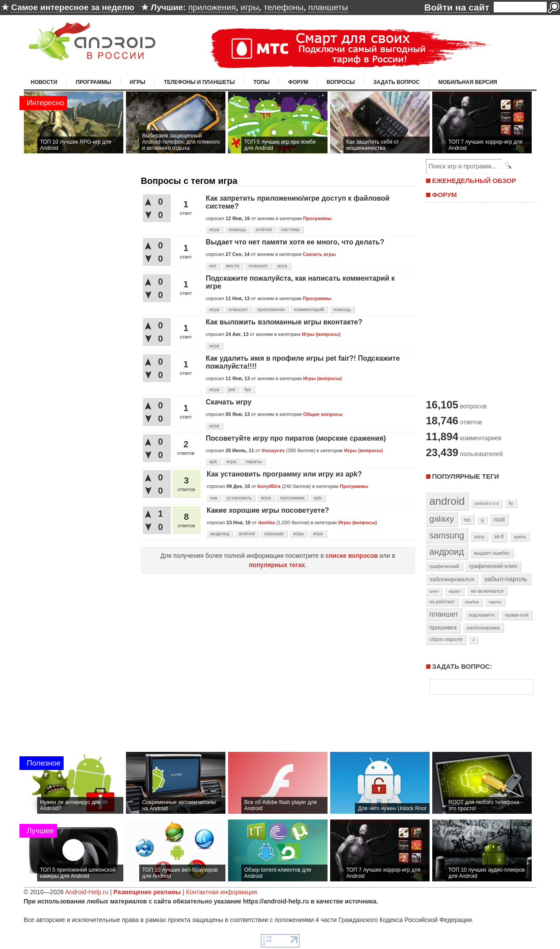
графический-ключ (493, 566)
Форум (298, 82)
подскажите (482, 615)
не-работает (442, 602)
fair (248, 389)
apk (213, 461)
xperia (520, 537)
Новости (44, 82)
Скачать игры (319, 254)
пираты (253, 461)
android (264, 229)
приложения (212, 7)
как (214, 498)
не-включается (487, 591)
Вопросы (341, 82)
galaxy (442, 519)
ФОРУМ (445, 195)
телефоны (283, 7)
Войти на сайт (457, 7)
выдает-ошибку (492, 553)
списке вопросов (352, 556)
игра (214, 229)
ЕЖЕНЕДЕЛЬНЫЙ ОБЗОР (474, 181)
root (499, 519)
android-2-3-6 (487, 503)
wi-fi (499, 537)
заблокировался (452, 579)
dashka (267, 522)
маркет (455, 591)
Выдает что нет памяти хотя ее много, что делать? (295, 242)
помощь (238, 229)
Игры (138, 82)
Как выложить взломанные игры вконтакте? (284, 322)
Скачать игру (229, 402)
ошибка (472, 602)
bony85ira (269, 486)
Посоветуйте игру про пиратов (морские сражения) (296, 438)
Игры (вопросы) (321, 334)
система (290, 229)
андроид (220, 534)
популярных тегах (277, 565)
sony (479, 537)
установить (239, 498)
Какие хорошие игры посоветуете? (268, 510)
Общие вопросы (323, 414)
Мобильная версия (468, 82)
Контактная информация (222, 892)
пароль (495, 602)
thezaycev (273, 450)
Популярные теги (466, 476)
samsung (447, 535)
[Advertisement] (479, 300)
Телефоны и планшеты (200, 82)
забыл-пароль (506, 579)
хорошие (274, 534)
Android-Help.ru (87, 892)
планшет (258, 266)
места (232, 266)
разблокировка (483, 628)
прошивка (443, 627)
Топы (261, 82)
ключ (434, 591)
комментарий (309, 309)
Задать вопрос (397, 82)
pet (232, 389)
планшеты (328, 7)
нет (213, 266)
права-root (517, 615)
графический (444, 566)
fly (511, 503)
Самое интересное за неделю (72, 7)
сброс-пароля (446, 639)
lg (482, 520)
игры (250, 7)
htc (467, 520)
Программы (94, 82)
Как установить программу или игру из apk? (284, 474)
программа (292, 498)
